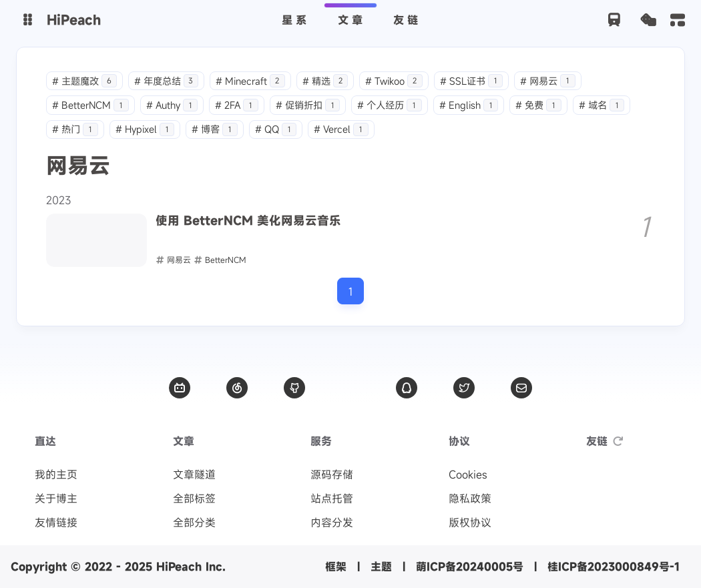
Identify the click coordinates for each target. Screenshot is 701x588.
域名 (602, 105)
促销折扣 (308, 105)
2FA (237, 105)
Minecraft (250, 81)
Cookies (468, 475)
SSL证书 (472, 81)
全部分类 (194, 523)
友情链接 (56, 523)
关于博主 (56, 499)
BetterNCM (90, 105)
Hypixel (145, 129)
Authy (172, 105)
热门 (75, 129)
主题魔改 (84, 81)
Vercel (341, 129)
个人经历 (390, 105)
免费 (538, 105)
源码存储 (332, 475)
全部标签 (194, 499)
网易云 (548, 81)
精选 (325, 81)
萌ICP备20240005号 (470, 567)
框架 (336, 567)
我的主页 (56, 475)
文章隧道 (194, 475)
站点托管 (332, 499)
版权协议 (470, 523)
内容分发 (332, 523)
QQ (276, 129)
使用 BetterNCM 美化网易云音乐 (248, 221)
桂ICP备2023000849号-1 (614, 567)
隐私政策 (470, 499)
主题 (381, 567)
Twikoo (394, 81)
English (469, 105)
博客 (215, 129)
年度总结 (167, 81)
